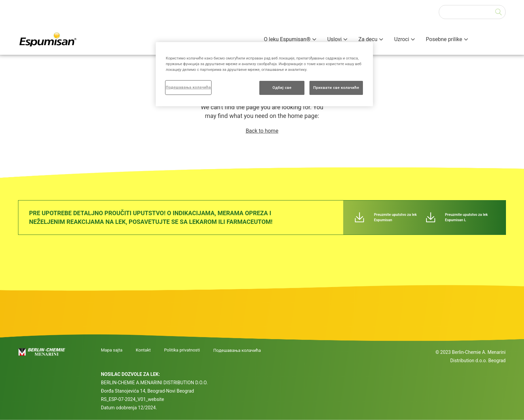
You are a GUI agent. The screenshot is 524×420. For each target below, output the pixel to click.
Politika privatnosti (182, 350)
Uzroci (402, 39)
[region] (264, 74)
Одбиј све (282, 88)
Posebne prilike (444, 39)
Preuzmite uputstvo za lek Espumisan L (467, 217)
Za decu (368, 39)
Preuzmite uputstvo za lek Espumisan (395, 217)
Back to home (262, 131)
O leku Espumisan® (287, 39)
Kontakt (143, 350)
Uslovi (334, 39)
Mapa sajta (112, 350)
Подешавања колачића (237, 350)
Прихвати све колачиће (336, 88)
